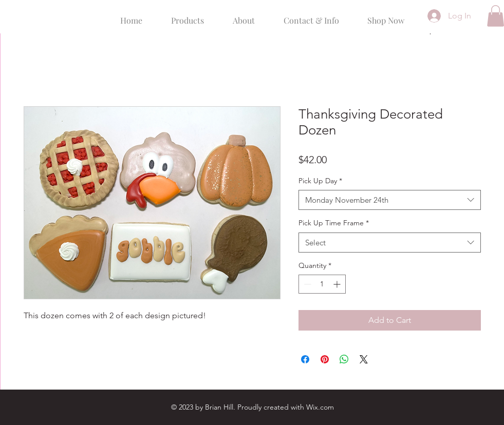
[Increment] (338, 284)
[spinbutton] (322, 284)
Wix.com (320, 407)
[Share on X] (364, 359)
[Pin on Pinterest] (325, 359)
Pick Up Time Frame (334, 223)
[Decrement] (306, 284)
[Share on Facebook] (305, 359)
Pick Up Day (320, 181)
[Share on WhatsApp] (344, 359)
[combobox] (390, 200)
